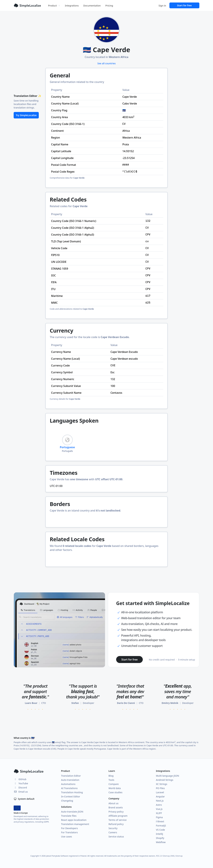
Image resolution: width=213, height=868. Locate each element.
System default (24, 799)
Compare (114, 784)
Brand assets (116, 807)
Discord (20, 788)
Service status (116, 837)
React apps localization (74, 820)
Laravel (160, 792)
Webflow (161, 842)
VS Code (160, 830)
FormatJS (161, 826)
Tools (111, 780)
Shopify (160, 838)
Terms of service (118, 820)
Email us (21, 792)
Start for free (184, 5)
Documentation (92, 6)
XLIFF (159, 813)
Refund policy (116, 824)
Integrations (72, 6)
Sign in (162, 6)
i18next (160, 821)
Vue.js (159, 809)
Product (54, 6)
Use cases (66, 837)
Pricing (109, 6)
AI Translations (69, 788)
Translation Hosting (72, 792)
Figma (159, 817)
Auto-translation (70, 780)
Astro (159, 805)
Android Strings (165, 780)
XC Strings (162, 784)
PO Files (160, 788)
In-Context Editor (71, 796)
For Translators (69, 832)
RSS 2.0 (159, 856)
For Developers (69, 828)
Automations (68, 784)
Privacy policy (116, 812)
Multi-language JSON (167, 776)
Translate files (69, 816)
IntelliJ (160, 834)
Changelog (67, 801)
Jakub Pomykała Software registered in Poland (66, 856)
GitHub (20, 779)
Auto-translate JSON (72, 812)
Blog (111, 776)
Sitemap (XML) (169, 856)
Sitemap (179, 856)
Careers (113, 832)
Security (113, 828)
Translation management (75, 824)
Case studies (115, 792)
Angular (160, 796)
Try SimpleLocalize (26, 115)
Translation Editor (71, 776)
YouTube (21, 783)
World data (115, 788)
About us (113, 803)
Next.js (160, 801)
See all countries (106, 63)
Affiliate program (118, 816)
